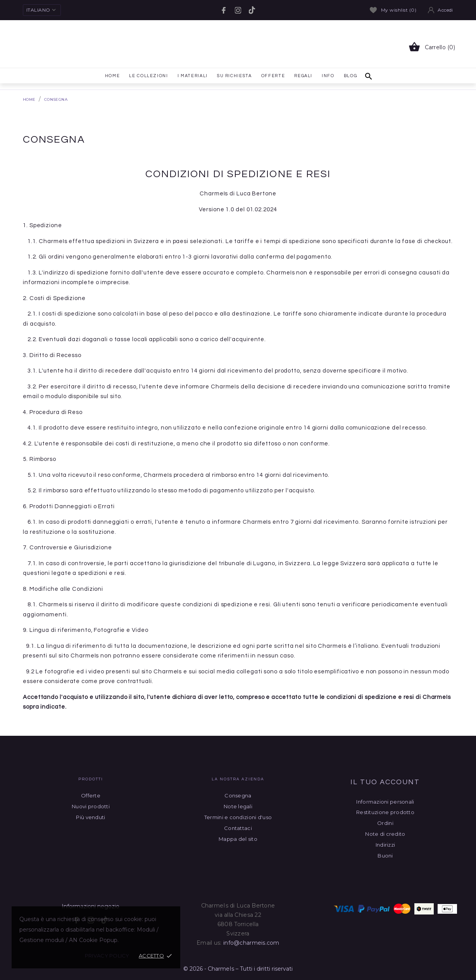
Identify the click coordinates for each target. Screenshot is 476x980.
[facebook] (224, 10)
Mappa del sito (238, 839)
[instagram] (238, 10)
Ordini (385, 823)
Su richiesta (235, 76)
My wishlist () (393, 10)
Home (112, 74)
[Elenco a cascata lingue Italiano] (42, 10)
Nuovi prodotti (91, 806)
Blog (351, 76)
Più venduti (91, 817)
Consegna (238, 795)
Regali (303, 76)
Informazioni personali (385, 802)
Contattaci (238, 828)
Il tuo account (385, 782)
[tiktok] (252, 10)
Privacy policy (107, 956)
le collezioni (148, 76)
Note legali (238, 806)
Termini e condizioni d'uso (238, 817)
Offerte (273, 74)
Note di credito (385, 834)
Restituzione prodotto (385, 812)
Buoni (385, 856)
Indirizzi (385, 845)
